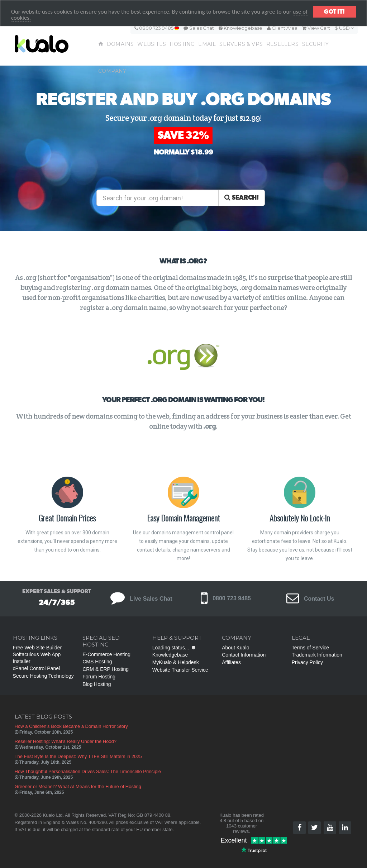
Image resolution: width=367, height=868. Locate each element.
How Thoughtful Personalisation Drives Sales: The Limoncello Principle (88, 771)
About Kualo (235, 648)
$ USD (344, 28)
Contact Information (244, 655)
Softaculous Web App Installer (37, 658)
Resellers (282, 44)
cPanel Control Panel (37, 668)
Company (112, 71)
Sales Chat (199, 28)
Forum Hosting (99, 677)
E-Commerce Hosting (106, 654)
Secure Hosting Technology (43, 676)
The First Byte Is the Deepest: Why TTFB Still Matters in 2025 (78, 756)
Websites (152, 44)
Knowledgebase (240, 28)
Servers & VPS (241, 44)
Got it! (334, 12)
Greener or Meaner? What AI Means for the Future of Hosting (78, 786)
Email (207, 44)
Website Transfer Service (180, 670)
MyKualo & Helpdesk (176, 662)
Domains (120, 44)
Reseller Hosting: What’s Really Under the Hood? (66, 741)
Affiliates (231, 662)
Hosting (182, 44)
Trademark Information (317, 655)
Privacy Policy (307, 662)
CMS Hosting (97, 662)
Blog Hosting (97, 684)
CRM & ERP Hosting (106, 669)
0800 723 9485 (157, 28)
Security (316, 44)
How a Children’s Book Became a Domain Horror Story (71, 726)
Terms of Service (310, 648)
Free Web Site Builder (37, 648)
